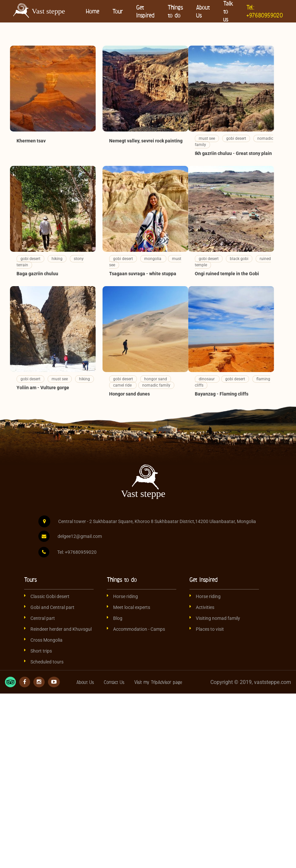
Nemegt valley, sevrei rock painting (146, 141)
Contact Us (114, 682)
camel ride (123, 385)
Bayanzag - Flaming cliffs (222, 394)
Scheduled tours (47, 662)
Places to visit (210, 629)
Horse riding (126, 596)
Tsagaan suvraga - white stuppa (143, 274)
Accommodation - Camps (139, 629)
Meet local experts (132, 607)
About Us (203, 11)
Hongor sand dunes (129, 394)
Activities (205, 607)
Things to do (175, 11)
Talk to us (228, 11)
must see (207, 138)
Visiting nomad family (218, 618)
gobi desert (236, 138)
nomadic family (156, 385)
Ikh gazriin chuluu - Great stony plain (233, 153)
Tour (118, 11)
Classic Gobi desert (50, 596)
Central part (43, 618)
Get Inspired (145, 11)
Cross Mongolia (46, 640)
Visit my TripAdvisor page (158, 682)
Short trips (41, 651)
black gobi (239, 259)
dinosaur (207, 379)
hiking (57, 259)
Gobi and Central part (52, 607)
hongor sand (156, 379)
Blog (118, 618)
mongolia (153, 259)
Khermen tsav (31, 141)
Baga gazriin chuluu (37, 274)
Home (93, 11)
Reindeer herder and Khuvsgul (61, 629)
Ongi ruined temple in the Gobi (227, 274)
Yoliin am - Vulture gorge (43, 388)
